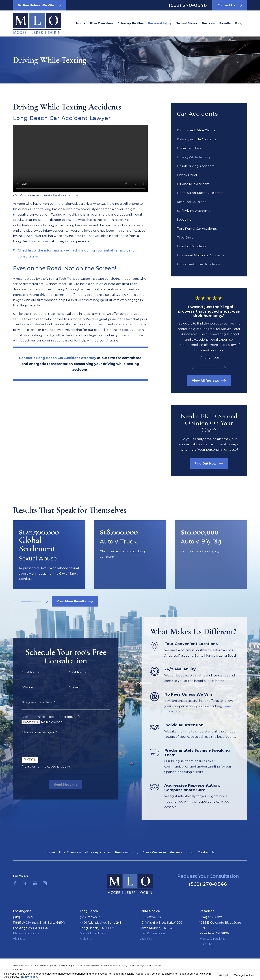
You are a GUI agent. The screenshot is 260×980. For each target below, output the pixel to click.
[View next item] (225, 368)
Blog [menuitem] (239, 23)
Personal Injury (127, 852)
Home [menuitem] (81, 23)
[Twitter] (25, 883)
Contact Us (206, 852)
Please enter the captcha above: (40, 766)
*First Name (25, 672)
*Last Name (72, 672)
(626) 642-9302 (211, 917)
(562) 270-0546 (188, 5)
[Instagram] (45, 883)
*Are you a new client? (32, 702)
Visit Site (19, 939)
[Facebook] (15, 883)
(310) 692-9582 (150, 917)
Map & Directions (26, 933)
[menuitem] (209, 131)
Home (50, 852)
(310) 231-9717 (23, 917)
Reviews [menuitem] (208, 23)
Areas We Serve (154, 852)
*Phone (21, 687)
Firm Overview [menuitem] (101, 23)
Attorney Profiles (98, 852)
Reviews (176, 852)
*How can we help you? (33, 732)
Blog (190, 852)
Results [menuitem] (225, 23)
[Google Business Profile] (35, 883)
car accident (41, 241)
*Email (68, 687)
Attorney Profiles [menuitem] (131, 23)
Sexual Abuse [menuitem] (187, 23)
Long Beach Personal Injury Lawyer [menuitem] (160, 23)
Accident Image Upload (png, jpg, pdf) (45, 717)
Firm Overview (70, 852)
